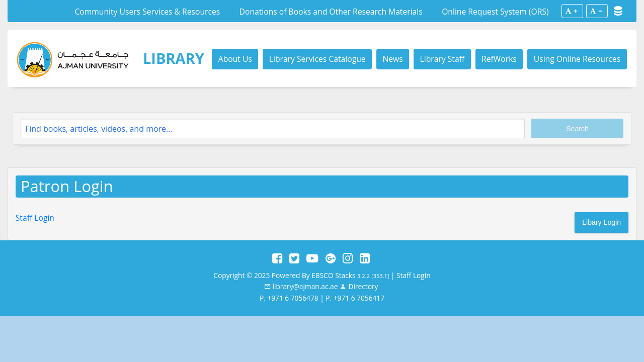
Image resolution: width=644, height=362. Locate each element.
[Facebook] (277, 258)
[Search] (273, 128)
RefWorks (499, 59)
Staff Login (35, 218)
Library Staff (442, 59)
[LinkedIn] (365, 258)
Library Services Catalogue (317, 59)
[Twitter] (294, 258)
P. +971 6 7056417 (355, 298)
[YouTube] (312, 258)
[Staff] (359, 286)
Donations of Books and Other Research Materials (331, 12)
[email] (301, 286)
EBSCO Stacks (333, 275)
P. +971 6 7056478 (289, 298)
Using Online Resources (577, 59)
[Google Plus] (331, 258)
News (392, 59)
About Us (235, 59)
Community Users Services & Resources (147, 12)
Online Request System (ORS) (495, 12)
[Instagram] (348, 258)
